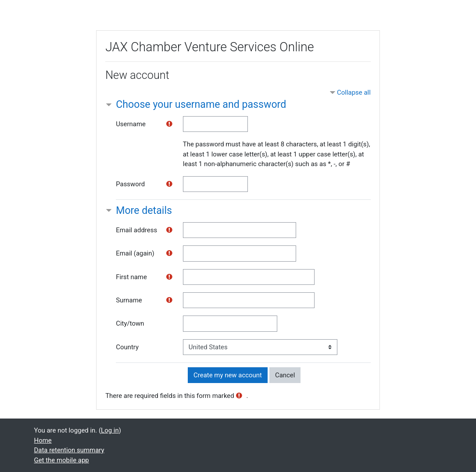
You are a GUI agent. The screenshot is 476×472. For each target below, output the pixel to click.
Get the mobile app (62, 460)
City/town (130, 323)
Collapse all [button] (354, 92)
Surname (129, 300)
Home (43, 440)
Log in (110, 430)
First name (131, 277)
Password (130, 184)
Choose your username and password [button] (201, 105)
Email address (136, 230)
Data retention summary (69, 450)
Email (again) (135, 253)
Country (127, 347)
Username (131, 124)
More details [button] (144, 211)
